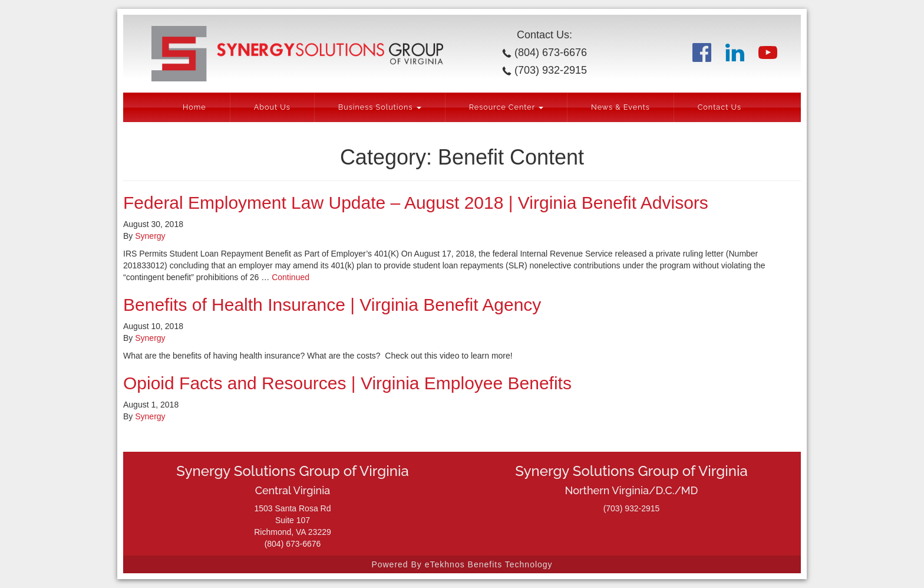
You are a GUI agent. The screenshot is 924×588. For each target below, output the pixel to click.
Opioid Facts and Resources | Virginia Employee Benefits (347, 383)
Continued (291, 277)
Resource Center (506, 107)
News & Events (621, 107)
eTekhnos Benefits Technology (489, 564)
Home (194, 107)
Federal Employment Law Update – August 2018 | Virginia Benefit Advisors (416, 203)
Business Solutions (380, 107)
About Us (272, 107)
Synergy (150, 236)
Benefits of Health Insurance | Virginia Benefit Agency (332, 305)
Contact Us (720, 107)
